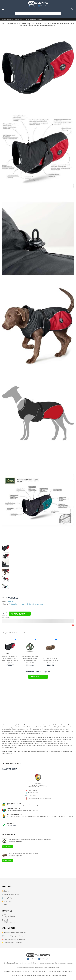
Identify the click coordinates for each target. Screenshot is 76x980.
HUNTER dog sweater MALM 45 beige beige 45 (50, 659)
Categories (10, 19)
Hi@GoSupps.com (10, 922)
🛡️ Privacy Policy (7, 898)
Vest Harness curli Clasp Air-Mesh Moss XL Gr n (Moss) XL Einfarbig (30, 658)
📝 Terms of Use (7, 901)
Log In (38, 10)
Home (3, 19)
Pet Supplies (19, 19)
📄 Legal (4, 905)
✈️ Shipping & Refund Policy (10, 894)
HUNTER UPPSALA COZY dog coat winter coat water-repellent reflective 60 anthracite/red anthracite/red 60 (10, 658)
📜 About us (5, 891)
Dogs (26, 19)
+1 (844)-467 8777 (13, 826)
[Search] (38, 14)
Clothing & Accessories (36, 19)
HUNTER (11, 601)
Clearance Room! (10, 769)
